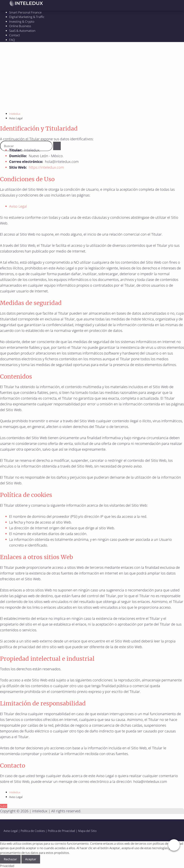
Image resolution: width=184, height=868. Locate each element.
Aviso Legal (18, 206)
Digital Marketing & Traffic (27, 17)
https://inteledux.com (46, 167)
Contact (15, 35)
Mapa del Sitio (87, 831)
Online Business (20, 26)
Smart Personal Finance (25, 12)
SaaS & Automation (22, 31)
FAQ (12, 40)
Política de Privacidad (61, 831)
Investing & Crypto (22, 21)
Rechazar (10, 859)
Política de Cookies (33, 831)
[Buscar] (57, 146)
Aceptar (31, 859)
